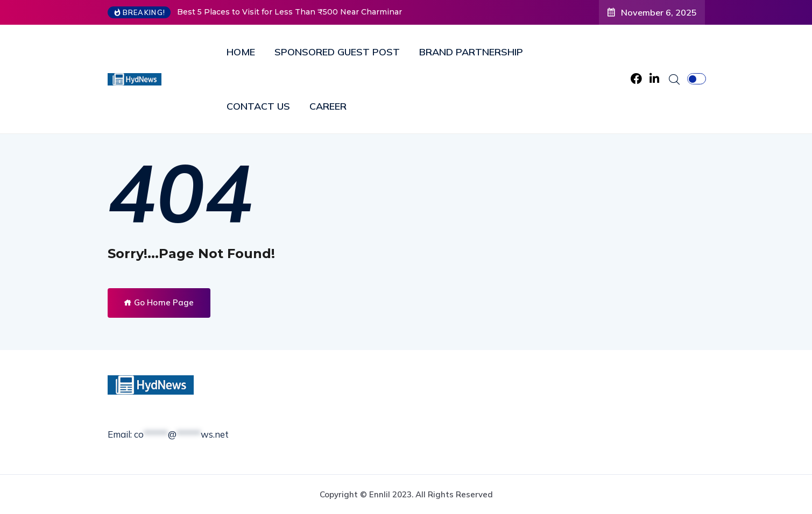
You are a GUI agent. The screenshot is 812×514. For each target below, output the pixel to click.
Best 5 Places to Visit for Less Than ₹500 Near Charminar (290, 12)
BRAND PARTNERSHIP (471, 52)
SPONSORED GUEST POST (337, 52)
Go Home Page (159, 302)
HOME (241, 52)
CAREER (328, 106)
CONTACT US (258, 106)
